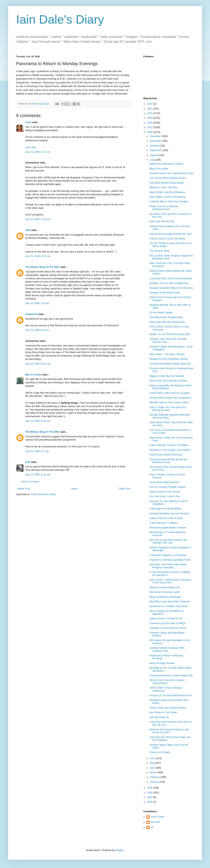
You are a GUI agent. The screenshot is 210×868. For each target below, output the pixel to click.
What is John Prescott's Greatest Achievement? (167, 682)
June (153, 758)
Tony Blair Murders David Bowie (167, 183)
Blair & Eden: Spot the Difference (167, 192)
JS (152, 827)
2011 (150, 109)
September (156, 150)
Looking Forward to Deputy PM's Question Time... (167, 649)
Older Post (124, 489)
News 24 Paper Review (162, 663)
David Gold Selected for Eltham (166, 164)
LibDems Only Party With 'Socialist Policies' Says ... (168, 340)
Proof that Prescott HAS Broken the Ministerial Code (169, 461)
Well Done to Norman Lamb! (165, 592)
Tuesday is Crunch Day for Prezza (168, 628)
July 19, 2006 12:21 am (38, 152)
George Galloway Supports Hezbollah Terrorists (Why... (170, 416)
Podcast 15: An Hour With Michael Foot (171, 695)
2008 (150, 123)
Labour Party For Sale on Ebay (166, 518)
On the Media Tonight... (162, 313)
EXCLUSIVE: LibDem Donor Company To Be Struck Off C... (170, 581)
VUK (28, 462)
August (154, 155)
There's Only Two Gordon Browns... (169, 708)
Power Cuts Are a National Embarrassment (164, 208)
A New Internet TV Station (163, 523)
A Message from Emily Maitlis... (166, 509)
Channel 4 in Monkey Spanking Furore (170, 560)
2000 (150, 802)
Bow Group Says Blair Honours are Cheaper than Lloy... (168, 541)
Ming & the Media (159, 169)
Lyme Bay (31, 147)
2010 (150, 113)
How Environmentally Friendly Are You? (171, 234)
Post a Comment (30, 482)
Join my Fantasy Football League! (168, 487)
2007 (150, 127)
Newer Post (23, 489)
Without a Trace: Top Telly (163, 187)
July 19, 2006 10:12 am (38, 364)
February (155, 777)
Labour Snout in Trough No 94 (166, 619)
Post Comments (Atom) (44, 494)
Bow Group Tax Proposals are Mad (168, 381)
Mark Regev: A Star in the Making (167, 197)
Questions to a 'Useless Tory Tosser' (169, 606)
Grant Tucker (157, 817)
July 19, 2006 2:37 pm (37, 451)
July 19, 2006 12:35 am (38, 219)
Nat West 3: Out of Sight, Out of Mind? (170, 450)
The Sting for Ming (159, 251)
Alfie (28, 230)
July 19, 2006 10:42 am (38, 421)
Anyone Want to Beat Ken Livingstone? (170, 398)
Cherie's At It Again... (161, 752)
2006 (150, 132)
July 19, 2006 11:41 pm (38, 475)
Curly (28, 122)
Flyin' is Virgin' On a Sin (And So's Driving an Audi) (168, 409)
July (153, 160)
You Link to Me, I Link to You (165, 496)
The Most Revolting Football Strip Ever (170, 364)
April (153, 768)
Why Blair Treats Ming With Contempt (170, 602)
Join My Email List (159, 717)
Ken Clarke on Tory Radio (163, 712)
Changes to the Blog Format (165, 293)
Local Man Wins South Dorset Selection (171, 279)
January (155, 782)
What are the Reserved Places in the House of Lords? (169, 731)
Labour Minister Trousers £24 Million (169, 445)
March (154, 772)
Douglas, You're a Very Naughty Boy (169, 283)
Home (74, 489)
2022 (150, 104)
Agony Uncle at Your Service (165, 492)
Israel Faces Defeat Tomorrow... (166, 455)
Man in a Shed (33, 375)
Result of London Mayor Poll (165, 587)
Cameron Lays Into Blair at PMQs (167, 623)
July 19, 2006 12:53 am (38, 256)
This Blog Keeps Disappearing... (167, 317)
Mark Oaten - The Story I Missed (167, 354)
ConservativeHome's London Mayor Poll (171, 676)
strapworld (31, 314)
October (155, 146)
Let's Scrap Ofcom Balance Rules (167, 178)
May (153, 763)
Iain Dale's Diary (60, 19)
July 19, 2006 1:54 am (37, 303)
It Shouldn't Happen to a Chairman (168, 555)
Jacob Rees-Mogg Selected (164, 482)
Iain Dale (155, 822)
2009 (150, 118)
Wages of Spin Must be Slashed (167, 376)
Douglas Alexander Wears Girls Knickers (171, 288)
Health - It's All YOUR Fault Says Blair (170, 334)
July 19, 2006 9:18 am (37, 330)
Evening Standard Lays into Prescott (169, 514)
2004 (150, 793)
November (156, 141)
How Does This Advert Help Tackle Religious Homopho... (168, 566)
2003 (150, 797)
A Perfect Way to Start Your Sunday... (169, 202)
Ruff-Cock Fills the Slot (162, 221)
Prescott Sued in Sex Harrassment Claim (171, 173)
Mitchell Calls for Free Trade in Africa (169, 402)
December (156, 136)
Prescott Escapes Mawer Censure (168, 528)
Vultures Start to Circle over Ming (167, 239)
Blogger (119, 850)
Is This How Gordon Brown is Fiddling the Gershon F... (170, 574)
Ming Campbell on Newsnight (165, 597)
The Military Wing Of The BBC (42, 267)
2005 (150, 788)
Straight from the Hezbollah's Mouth (169, 359)
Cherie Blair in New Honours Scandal (169, 393)
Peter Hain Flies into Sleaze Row (167, 322)
